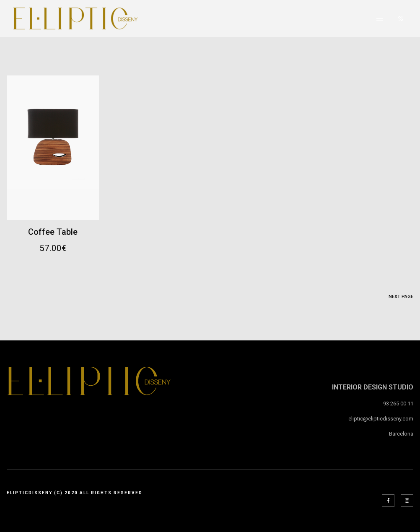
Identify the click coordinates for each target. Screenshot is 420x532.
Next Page (401, 297)
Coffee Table (53, 232)
